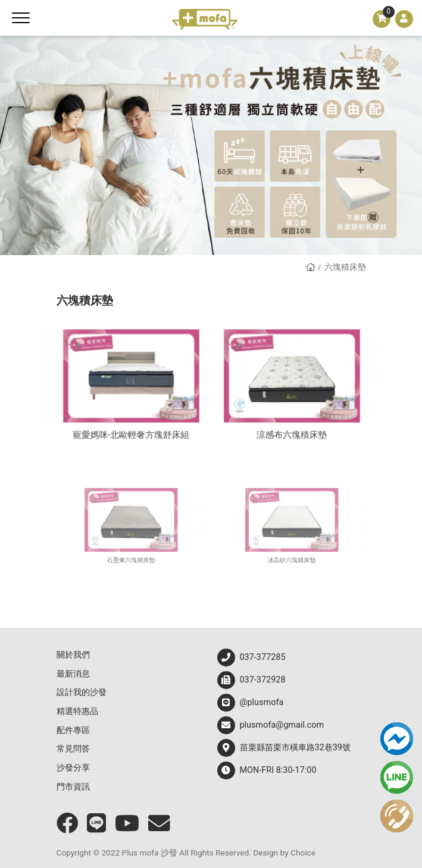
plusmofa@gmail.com (271, 725)
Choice (303, 853)
